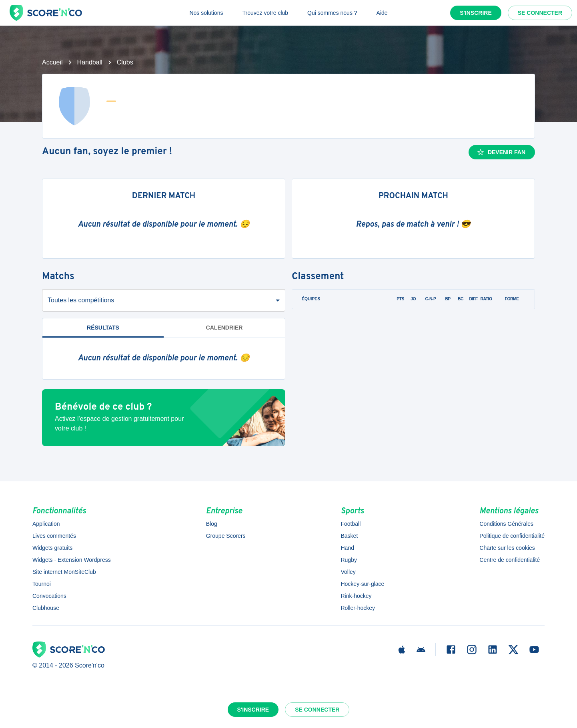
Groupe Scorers (226, 536)
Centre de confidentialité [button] (510, 560)
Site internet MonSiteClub (64, 572)
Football (351, 524)
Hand (347, 548)
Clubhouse (46, 608)
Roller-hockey (358, 608)
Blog (212, 524)
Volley (348, 572)
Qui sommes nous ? (332, 13)
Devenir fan (501, 152)
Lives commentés (54, 536)
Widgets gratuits (52, 548)
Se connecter (540, 13)
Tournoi (42, 584)
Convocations (49, 596)
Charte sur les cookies (507, 548)
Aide (382, 13)
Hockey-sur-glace (362, 584)
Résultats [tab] (103, 328)
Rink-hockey (356, 596)
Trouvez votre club (265, 13)
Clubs (125, 62)
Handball (90, 62)
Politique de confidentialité (512, 536)
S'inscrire (476, 13)
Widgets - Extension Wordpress (72, 560)
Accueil (52, 62)
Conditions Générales (506, 524)
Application (46, 524)
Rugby (349, 560)
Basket (349, 536)
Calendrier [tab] (224, 328)
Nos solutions (206, 13)
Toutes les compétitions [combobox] (81, 300)
